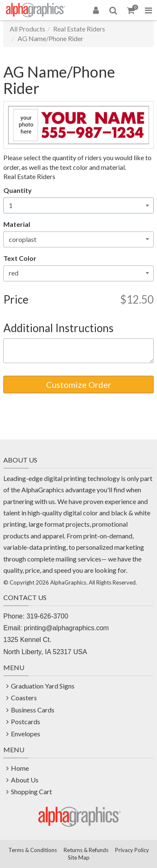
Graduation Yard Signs (43, 686)
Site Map (79, 858)
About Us (25, 780)
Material (17, 224)
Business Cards (33, 710)
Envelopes (26, 734)
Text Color (20, 258)
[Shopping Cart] (131, 10)
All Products (27, 29)
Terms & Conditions (33, 850)
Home (20, 768)
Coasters (24, 698)
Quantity (18, 190)
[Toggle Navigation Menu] (148, 10)
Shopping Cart (31, 791)
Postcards (26, 721)
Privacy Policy (132, 850)
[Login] (96, 10)
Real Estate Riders (79, 29)
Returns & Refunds (86, 850)
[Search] (113, 10)
